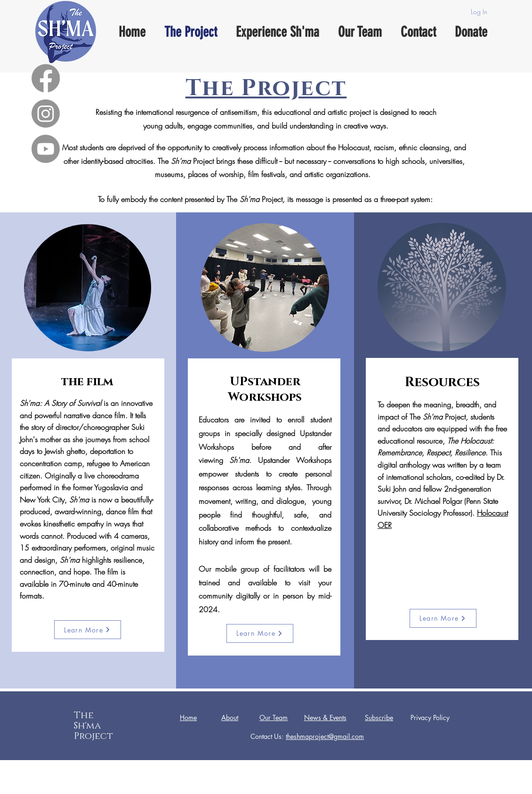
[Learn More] (88, 630)
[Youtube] (46, 149)
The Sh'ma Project (93, 726)
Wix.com (339, 787)
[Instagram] (46, 113)
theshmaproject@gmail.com (325, 736)
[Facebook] (46, 78)
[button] (379, 718)
